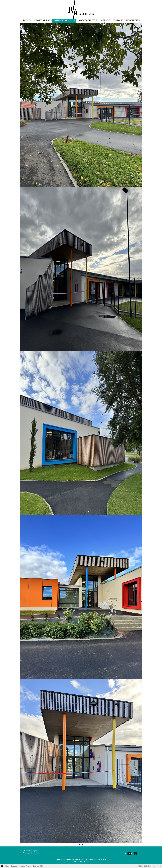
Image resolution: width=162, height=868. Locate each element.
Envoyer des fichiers (32, 853)
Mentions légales (32, 851)
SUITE (81, 844)
